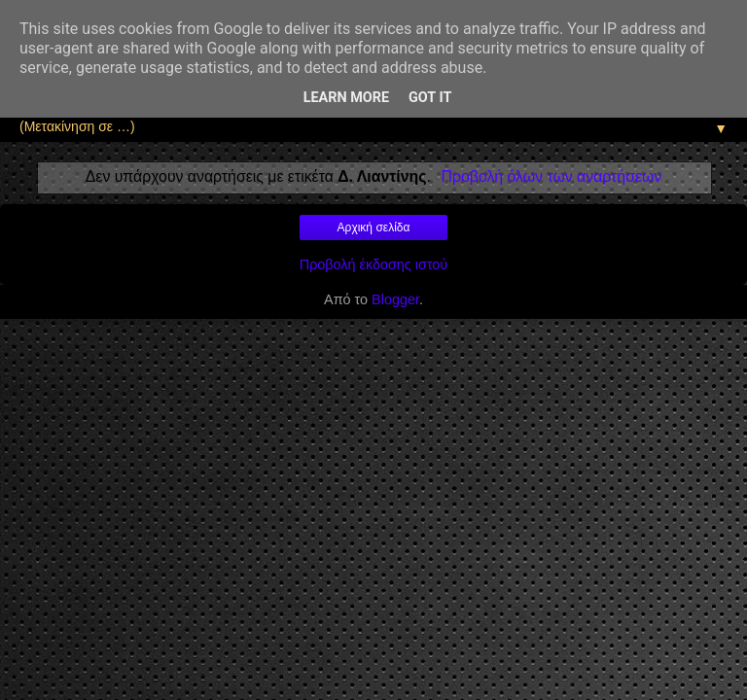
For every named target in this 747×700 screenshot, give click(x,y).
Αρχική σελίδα (374, 227)
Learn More (346, 98)
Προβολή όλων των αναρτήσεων (552, 176)
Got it (430, 98)
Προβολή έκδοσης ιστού (374, 264)
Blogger (395, 299)
